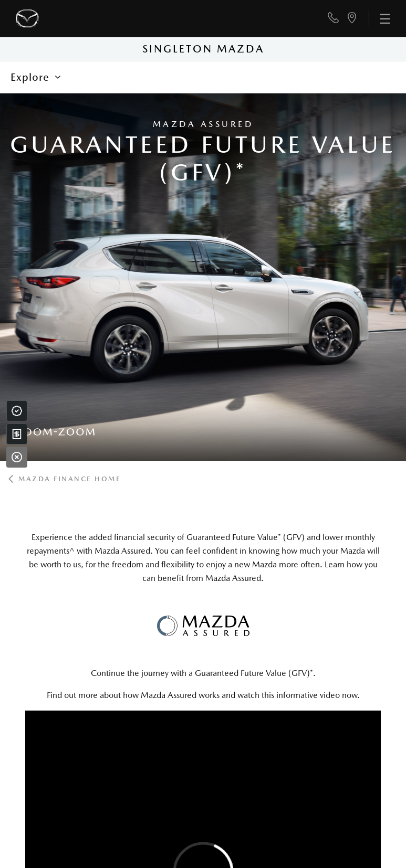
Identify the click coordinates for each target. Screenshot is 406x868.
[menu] (379, 19)
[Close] (17, 457)
